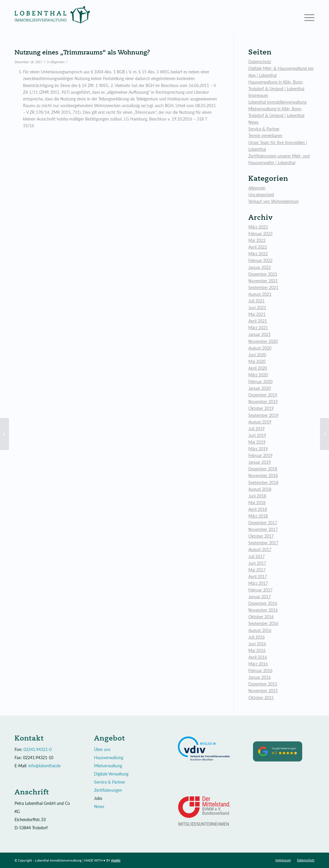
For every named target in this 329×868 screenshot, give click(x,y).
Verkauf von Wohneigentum (274, 201)
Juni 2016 (257, 644)
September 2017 (263, 543)
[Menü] (307, 17)
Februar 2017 (260, 590)
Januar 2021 (260, 334)
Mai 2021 (257, 314)
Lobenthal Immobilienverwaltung (277, 102)
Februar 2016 (260, 671)
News (253, 122)
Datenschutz (260, 62)
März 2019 (258, 449)
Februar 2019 (260, 455)
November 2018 (263, 475)
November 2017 (263, 529)
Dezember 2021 (263, 274)
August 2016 (260, 630)
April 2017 (258, 576)
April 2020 (258, 368)
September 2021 (263, 287)
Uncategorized (261, 195)
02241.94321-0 (38, 749)
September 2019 (263, 415)
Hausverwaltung (109, 758)
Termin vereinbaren (265, 135)
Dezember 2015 (263, 684)
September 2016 (263, 623)
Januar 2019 (260, 462)
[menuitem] (283, 860)
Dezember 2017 (263, 523)
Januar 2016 (260, 677)
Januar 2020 (260, 388)
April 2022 (258, 247)
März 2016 (258, 664)
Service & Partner (264, 129)
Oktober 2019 (261, 408)
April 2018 (258, 509)
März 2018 (258, 516)
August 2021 (260, 294)
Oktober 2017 (261, 536)
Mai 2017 (257, 570)
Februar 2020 (260, 381)
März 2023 (258, 227)
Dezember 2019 (263, 395)
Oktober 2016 (261, 617)
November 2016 (263, 610)
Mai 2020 (257, 361)
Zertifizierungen (108, 790)
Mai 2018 (257, 503)
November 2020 (263, 341)
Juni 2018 (257, 496)
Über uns (102, 749)
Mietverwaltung (108, 766)
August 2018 (260, 489)
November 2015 (263, 691)
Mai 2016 (257, 650)
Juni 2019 (257, 435)
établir (116, 860)
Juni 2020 (257, 355)
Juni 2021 (257, 308)
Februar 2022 (260, 260)
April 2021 (258, 321)
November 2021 (263, 281)
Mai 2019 (257, 442)
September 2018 (263, 482)
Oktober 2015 (261, 698)
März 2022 (258, 254)
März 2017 (258, 583)
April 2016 (258, 657)
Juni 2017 (257, 563)
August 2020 (260, 348)
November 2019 (263, 402)
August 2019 (260, 422)
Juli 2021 (257, 301)
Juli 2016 (257, 637)
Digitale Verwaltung (111, 774)
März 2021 (258, 328)
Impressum (258, 95)
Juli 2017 (257, 556)
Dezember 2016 (263, 603)
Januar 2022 (260, 267)
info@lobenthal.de (44, 766)
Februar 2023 (260, 234)
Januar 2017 (260, 597)
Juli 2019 (257, 429)
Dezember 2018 (263, 469)
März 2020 (258, 375)
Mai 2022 (257, 240)
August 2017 (260, 549)
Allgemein (58, 62)
